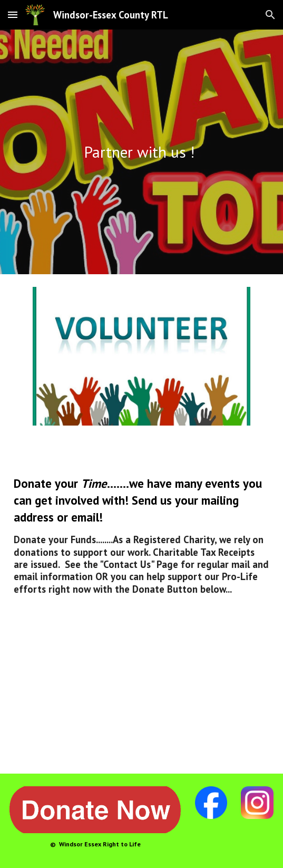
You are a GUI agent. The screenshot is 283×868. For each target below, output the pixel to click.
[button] (13, 15)
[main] (142, 152)
